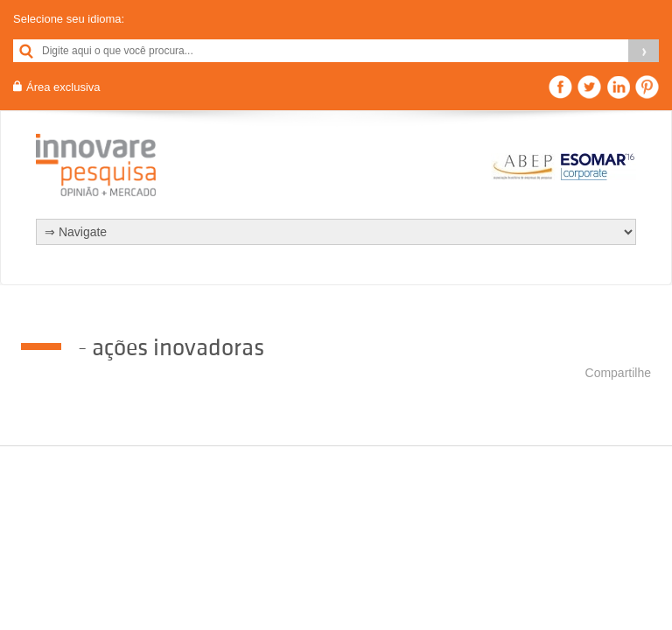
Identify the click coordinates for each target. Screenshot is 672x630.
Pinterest (647, 87)
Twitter (589, 87)
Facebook (560, 87)
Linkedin (618, 87)
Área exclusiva (63, 87)
